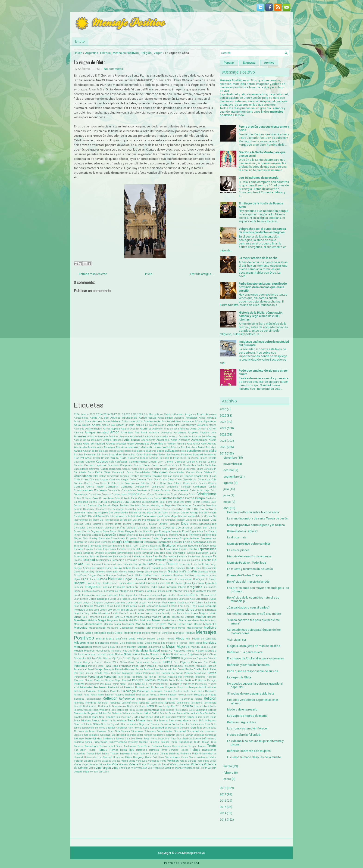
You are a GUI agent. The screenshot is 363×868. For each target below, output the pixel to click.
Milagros (80, 643)
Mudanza (121, 647)
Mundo (195, 647)
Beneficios (194, 451)
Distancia (143, 528)
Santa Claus (210, 717)
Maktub (123, 620)
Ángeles (193, 432)
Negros (190, 651)
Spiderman (109, 739)
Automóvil (164, 447)
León (96, 610)
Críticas (87, 498)
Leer (181, 606)
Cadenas (102, 462)
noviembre (230, 464)
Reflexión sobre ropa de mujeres (249, 751)
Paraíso (211, 666)
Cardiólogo (138, 469)
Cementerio (113, 476)
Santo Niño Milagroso (204, 721)
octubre (229, 470)
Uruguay (138, 757)
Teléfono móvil (107, 746)
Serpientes (122, 728)
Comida (79, 487)
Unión (195, 754)
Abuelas (103, 418)
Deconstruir (80, 505)
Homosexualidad (183, 579)
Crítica (77, 498)
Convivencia (143, 490)
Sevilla (139, 728)
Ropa (163, 710)
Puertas (178, 691)
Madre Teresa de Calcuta (178, 617)
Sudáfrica (176, 739)
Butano (203, 458)
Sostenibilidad (93, 738)
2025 (223, 415)
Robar (213, 706)
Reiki (170, 699)
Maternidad (154, 628)
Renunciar (103, 703)
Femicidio (131, 560)
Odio (99, 658)
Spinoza (120, 739)
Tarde (197, 742)
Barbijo (121, 451)
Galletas (180, 568)
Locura (139, 613)
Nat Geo (127, 651)
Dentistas (136, 505)
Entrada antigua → (203, 274)
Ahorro (96, 425)
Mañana (108, 624)
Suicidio (79, 742)
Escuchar (182, 546)
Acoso (202, 418)
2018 (120, 414)
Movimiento (108, 647)
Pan (206, 662)
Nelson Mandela (206, 651)
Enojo (187, 542)
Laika (117, 606)
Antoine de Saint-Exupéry (88, 440)
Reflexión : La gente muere (245, 652)
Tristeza (125, 754)
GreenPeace (80, 575)
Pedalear (116, 673)
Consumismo (128, 490)
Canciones (158, 465)
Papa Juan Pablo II (144, 666)
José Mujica (139, 599)
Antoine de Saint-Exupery (203, 437)
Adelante (116, 422)
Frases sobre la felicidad (244, 735)
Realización (142, 695)
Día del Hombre (208, 513)
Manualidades (93, 624)
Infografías (195, 587)
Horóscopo (211, 579)
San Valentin (179, 717)
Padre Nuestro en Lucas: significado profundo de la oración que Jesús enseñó (263, 287)
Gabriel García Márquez (137, 568)
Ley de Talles (137, 610)
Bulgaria (164, 458)
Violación (185, 764)
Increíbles (144, 587)
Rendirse (91, 703)
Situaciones (137, 731)
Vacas (185, 757)
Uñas (128, 757)
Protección (79, 691)
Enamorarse (80, 542)
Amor (114, 432)
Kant (150, 603)
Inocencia (97, 591)
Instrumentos (111, 591)
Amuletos (127, 432)
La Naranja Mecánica (92, 606)
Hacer (156, 575)
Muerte (142, 647)
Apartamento (148, 440)
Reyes (142, 706)
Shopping (185, 728)
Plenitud (126, 680)
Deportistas (184, 505)
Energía (117, 542)
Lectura (173, 606)
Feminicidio (145, 560)
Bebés (160, 451)
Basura (141, 451)
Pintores (188, 677)
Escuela (193, 546)
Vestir (213, 761)
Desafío (78, 509)
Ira (93, 595)
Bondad (198, 454)
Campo (137, 465)
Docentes (169, 528)
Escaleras (156, 546)
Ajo (113, 425)
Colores (177, 483)
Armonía (181, 444)
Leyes (161, 610)
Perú (120, 677)
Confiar (212, 487)
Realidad (130, 695)
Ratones (109, 695)
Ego (142, 535)
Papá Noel (163, 666)
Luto (117, 617)
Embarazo (104, 539)
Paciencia (156, 662)
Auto (137, 447)
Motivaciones (83, 647)
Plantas (99, 680)
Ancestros (167, 433)
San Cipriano (91, 717)
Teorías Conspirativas (175, 746)
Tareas (205, 742)
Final (87, 564)
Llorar (123, 613)
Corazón (166, 490)
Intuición (188, 591)
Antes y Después (179, 437)
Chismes (94, 480)
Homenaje (167, 579)
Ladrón (109, 606)
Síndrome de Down (84, 731)
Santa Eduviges (82, 721)
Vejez (125, 761)
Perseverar (80, 677)
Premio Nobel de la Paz (140, 684)
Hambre (178, 575)
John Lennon (81, 599)
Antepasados (161, 437)
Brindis (105, 458)
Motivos (97, 647)
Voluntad (159, 768)
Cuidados (211, 498)
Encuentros (94, 542)
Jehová (180, 595)
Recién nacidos (168, 695)
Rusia (192, 710)
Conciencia (173, 487)
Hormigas (199, 579)
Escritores (169, 545)
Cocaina (78, 483)
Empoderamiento (170, 539)
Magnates (113, 620)
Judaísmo (202, 599)
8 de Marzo (150, 414)
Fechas (78, 560)
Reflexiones (127, 699)
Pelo (158, 673)
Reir (176, 699)
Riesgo (167, 706)
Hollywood (139, 579)
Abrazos (211, 414)
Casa (107, 472)
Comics (203, 483)
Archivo (269, 63)
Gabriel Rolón (159, 568)
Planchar (211, 677)
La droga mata (237, 537)
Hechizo (189, 575)
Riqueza (187, 706)
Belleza (170, 451)
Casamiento (119, 472)
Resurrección (119, 706)
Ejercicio (160, 535)
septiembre (231, 477)
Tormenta (154, 750)
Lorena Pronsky (162, 613)
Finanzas (96, 564)
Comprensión (142, 487)
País (176, 662)
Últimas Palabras (170, 754)
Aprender (184, 440)
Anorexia (124, 437)
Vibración (105, 764)
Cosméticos (95, 494)
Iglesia (187, 583)
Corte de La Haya (199, 490)
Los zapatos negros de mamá (247, 716)
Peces (107, 673)
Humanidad (125, 583)
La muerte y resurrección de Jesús (250, 569)
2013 (223, 820)
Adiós (139, 422)
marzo (228, 766)
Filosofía (206, 560)
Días (213, 520)
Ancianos (180, 432)
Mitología (131, 643)
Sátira (97, 724)
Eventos (191, 553)
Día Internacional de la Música (195, 516)
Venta (163, 761)
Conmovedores (83, 490)
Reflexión (110, 698)
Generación (112, 572)
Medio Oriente (115, 633)
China (85, 479)
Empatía (131, 538)
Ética (169, 553)
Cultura (102, 502)
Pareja (99, 669)
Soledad (105, 735)
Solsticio (131, 735)
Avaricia (175, 447)
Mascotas (81, 628)
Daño (176, 502)
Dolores (198, 528)
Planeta (79, 680)
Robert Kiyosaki (82, 710)
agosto (228, 483)
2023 (140, 414)
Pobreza (138, 680)
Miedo (180, 638)
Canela (178, 465)
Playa (118, 680)
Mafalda (92, 620)
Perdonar (177, 673)
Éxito (213, 553)
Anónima (113, 437)
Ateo (118, 447)
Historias (115, 579)
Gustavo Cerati (125, 575)
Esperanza (110, 549)
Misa (122, 643)
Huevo (114, 583)
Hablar (148, 575)
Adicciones (128, 421)
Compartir (112, 487)
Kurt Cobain (197, 603)
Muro (213, 647)
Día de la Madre (118, 513)
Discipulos (80, 528)
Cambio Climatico (196, 462)
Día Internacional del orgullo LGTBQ (120, 520)
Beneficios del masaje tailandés (248, 582)
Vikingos (152, 765)
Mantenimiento (208, 620)
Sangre (199, 717)
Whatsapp (190, 768)
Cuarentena (106, 498)
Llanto (114, 613)
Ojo (114, 658)
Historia (105, 53)
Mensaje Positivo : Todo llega (247, 563)
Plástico (109, 680)
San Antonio (193, 713)
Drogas (130, 531)
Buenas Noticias (149, 458)
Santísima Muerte (180, 720)
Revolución (133, 706)
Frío (207, 564)
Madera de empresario (242, 709)
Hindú (92, 579)
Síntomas (102, 731)
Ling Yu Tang (82, 613)
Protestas (91, 691)
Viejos (143, 764)
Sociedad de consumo (202, 731)
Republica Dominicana (151, 703)
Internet (178, 591)
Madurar (211, 617)
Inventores (200, 591)
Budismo (133, 458)
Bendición (181, 451)
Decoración (95, 505)
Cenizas (124, 476)
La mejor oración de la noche (258, 258)
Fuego (213, 564)
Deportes (171, 505)
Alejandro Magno (207, 425)
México (151, 639)
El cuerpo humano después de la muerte (254, 757)
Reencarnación (94, 699)
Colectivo (145, 483)
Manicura (185, 620)
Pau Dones (179, 669)
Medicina (210, 628)
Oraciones (172, 658)
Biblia (213, 451)
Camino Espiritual (95, 465)
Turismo (144, 754)
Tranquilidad (94, 754)
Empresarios (208, 538)
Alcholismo (142, 425)
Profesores (158, 687)
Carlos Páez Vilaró (193, 469)
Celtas (103, 476)
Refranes (141, 699)
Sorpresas (211, 735)
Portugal (212, 680)
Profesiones (142, 687)
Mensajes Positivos (126, 53)
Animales (80, 436)
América (78, 433)
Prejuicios (106, 684)
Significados (198, 728)
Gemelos (100, 572)
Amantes (185, 429)
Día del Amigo (190, 513)
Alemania (79, 429)
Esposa (78, 553)
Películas (149, 673)
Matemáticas (127, 628)
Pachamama (142, 662)
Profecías (129, 687)
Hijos (84, 579)
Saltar (139, 713)
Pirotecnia (200, 677)
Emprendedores (190, 538)
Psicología (129, 691)
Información (210, 587)
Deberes (205, 502)
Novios (175, 654)
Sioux (111, 731)
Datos (188, 502)
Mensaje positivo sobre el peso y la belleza (256, 525)
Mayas (182, 628)
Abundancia (130, 418)
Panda (213, 662)
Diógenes (174, 524)
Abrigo (93, 418)
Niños (136, 654)
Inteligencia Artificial (145, 591)
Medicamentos (195, 628)
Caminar (79, 465)
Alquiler (135, 429)
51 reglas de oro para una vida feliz (250, 693)
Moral (199, 643)
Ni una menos (91, 654)
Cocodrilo (105, 483)
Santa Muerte (136, 720)
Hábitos (138, 575)
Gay (92, 571)
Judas (213, 599)
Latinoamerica (129, 606)
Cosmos (106, 494)
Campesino (126, 465)
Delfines (125, 505)
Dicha (88, 524)
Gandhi (191, 568)
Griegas (92, 575)
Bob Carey (137, 455)
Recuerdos (201, 695)
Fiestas (195, 560)
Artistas (212, 444)
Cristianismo (206, 494)
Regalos (152, 699)
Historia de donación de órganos (249, 556)
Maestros (80, 620)
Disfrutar (131, 528)
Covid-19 (133, 494)
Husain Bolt (163, 583)
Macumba (146, 617)
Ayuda (78, 451)
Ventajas (173, 761)
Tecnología (91, 746)
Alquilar (125, 429)
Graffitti (192, 571)
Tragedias (80, 754)
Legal (187, 606)
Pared (91, 669)
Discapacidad (208, 524)
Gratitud (203, 571)
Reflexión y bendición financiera (248, 665)
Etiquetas (249, 63)
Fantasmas (194, 557)
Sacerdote (80, 713)
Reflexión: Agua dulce (242, 722)
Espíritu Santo (188, 549)
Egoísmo (150, 535)
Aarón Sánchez (165, 414)
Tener (140, 746)
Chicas (212, 476)
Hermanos (201, 575)
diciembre (230, 458)
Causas (190, 472)
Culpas (93, 502)
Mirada (114, 643)
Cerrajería (146, 476)
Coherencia (117, 483)
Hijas (77, 579)
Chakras (157, 476)
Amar (194, 429)
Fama (149, 557)
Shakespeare (172, 728)
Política (189, 680)
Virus (115, 768)
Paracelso (189, 666)
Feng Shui (174, 560)
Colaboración (132, 483)
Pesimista (137, 677)
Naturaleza (141, 650)
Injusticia (87, 591)
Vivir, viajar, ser (237, 640)
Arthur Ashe (200, 444)
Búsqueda (193, 458)
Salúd (155, 713)
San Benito (206, 713)
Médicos (79, 633)
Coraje (155, 490)
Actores (97, 421)
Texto (212, 746)
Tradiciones (209, 750)
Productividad (116, 687)
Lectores (164, 606)
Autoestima (149, 447)
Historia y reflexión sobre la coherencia (253, 512)
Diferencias (139, 524)
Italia (121, 595)
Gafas (171, 568)
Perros (212, 673)
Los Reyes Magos (196, 613)
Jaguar (129, 595)
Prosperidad (196, 687)
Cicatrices (115, 480)
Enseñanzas (199, 542)
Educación (109, 535)
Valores (88, 761)
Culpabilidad (81, 502)
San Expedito (107, 717)
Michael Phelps (165, 639)
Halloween (166, 575)
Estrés (138, 553)
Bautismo (151, 451)
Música (78, 651)
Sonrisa (180, 735)
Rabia (201, 691)
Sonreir (170, 735)
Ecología (164, 531)
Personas (110, 677)
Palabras (197, 662)
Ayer (214, 447)
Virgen (158, 53)
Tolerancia (141, 750)
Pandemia (80, 666)
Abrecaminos (81, 418)
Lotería (213, 613)
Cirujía (163, 480)
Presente (174, 684)
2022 (134, 414)
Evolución (202, 553)
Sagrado (93, 713)
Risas (197, 706)
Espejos (89, 549)
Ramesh (78, 695)
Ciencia (141, 479)
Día (196, 509)
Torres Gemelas (170, 750)
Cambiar (180, 462)
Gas (199, 568)
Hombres (153, 579)
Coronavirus (180, 490)
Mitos (140, 643)
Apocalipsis (163, 440)
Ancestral (154, 433)
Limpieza (211, 610)
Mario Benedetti (156, 624)
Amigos (90, 432)
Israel (114, 595)
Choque (104, 480)
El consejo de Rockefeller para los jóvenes (255, 658)
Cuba (117, 498)
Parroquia (109, 669)
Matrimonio (170, 628)
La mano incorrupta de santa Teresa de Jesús (257, 518)
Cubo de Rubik (129, 498)
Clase (178, 480)
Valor (213, 757)
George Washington (147, 572)
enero (227, 779)
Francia (161, 564)
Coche (88, 483)
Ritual (205, 706)
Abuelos (115, 418)
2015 (223, 807)
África (199, 421)
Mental (100, 639)
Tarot (213, 742)
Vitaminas (125, 768)
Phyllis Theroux (158, 677)
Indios (162, 587)
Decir (213, 502)
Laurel (141, 606)
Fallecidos (138, 556)
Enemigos (106, 542)
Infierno (182, 587)
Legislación (198, 606)
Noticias (165, 654)
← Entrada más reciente (91, 274)
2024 (223, 422)
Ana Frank (141, 433)
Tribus (105, 754)
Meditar (128, 633)
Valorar (78, 761)
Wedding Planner (174, 768)
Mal (131, 620)
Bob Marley (151, 454)
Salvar (172, 713)
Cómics (212, 483)
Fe (215, 556)
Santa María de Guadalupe (109, 720)
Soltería (148, 735)
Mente (110, 639)
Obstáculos (80, 658)
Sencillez (185, 724)
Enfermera (150, 542)
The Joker (80, 750)
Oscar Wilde (111, 662)
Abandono (179, 414)
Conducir (186, 487)
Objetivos (193, 654)
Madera (157, 617)
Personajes (95, 677)
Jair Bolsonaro (141, 595)
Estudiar (148, 553)
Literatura (104, 613)
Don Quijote (210, 528)
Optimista (157, 658)
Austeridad (127, 447)
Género (123, 572)
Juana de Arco (187, 599)
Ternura (202, 746)
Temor (119, 746)
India (154, 587)
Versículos (203, 761)
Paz (76, 673)
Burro (183, 458)
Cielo (133, 479)
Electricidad (209, 535)
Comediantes (190, 483)
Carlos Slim (210, 469)
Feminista (160, 560)
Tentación (157, 746)
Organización (188, 658)
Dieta (118, 524)
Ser (97, 728)
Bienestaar (90, 455)
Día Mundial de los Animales (159, 520)
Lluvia (131, 613)
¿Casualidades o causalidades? (248, 607)
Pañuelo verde (96, 666)
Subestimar (164, 739)
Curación (135, 502)
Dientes (109, 524)
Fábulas (94, 556)
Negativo (167, 651)
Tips (131, 750)
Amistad (103, 432)
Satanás (88, 724)
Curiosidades (150, 502)
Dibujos (78, 524)
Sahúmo (103, 713)
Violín (92, 768)
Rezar (150, 706)
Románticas (152, 710)
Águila (86, 425)
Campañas (113, 465)
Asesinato (80, 447)
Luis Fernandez (91, 617)
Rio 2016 (176, 706)
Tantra (174, 742)
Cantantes (189, 465)
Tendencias (130, 746)
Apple (174, 440)
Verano (183, 761)
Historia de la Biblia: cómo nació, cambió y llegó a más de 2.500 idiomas (261, 316)
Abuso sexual (148, 418)
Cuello (157, 498)
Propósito (182, 687)
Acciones (179, 418)
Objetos (204, 654)
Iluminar (78, 587)
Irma (103, 595)
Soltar (140, 735)
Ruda (185, 710)
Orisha (78, 662)
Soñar (189, 735)
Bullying (175, 458)
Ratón (101, 695)
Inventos (212, 591)
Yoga (86, 772)
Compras (127, 487)
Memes (146, 633)
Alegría (162, 425)
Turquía (154, 754)
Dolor (189, 528)
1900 (93, 414)
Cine (156, 480)
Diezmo (127, 524)
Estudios (159, 553)
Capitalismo (108, 469)
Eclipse (154, 531)
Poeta (172, 680)
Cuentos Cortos (184, 498)
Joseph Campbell (157, 599)
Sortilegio (79, 739)
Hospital (80, 583)
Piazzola (172, 677)
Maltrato (146, 620)
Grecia (213, 572)
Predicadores (92, 684)
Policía (180, 680)
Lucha (78, 617)
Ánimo (91, 437)
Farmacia (207, 557)
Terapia (192, 746)
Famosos (170, 556)
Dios (185, 524)
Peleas (138, 673)
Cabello (90, 462)
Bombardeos (173, 455)
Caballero (79, 462)
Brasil (89, 458)
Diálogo (180, 520)
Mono (192, 643)
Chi (206, 476)
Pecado (98, 673)
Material (140, 628)
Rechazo (154, 695)
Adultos (176, 421)
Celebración (210, 472)
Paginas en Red (189, 863)
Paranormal (80, 669)
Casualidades (143, 472)
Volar (151, 768)
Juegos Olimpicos (93, 603)
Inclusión (132, 587)
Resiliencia (197, 703)
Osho (123, 662)
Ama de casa (171, 429)
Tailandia (154, 742)
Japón (164, 595)
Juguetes (109, 603)
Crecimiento (162, 494)
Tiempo (102, 750)
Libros (190, 610)
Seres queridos (107, 728)
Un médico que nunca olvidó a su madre (254, 614)
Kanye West (160, 603)
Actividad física (82, 422)
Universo (118, 757)
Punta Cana (190, 691)
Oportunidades (141, 658)
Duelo (146, 531)
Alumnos (146, 429)
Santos (78, 724)
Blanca (126, 455)
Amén (212, 429)
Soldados (94, 735)
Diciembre (98, 524)
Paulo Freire (210, 669)
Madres (201, 617)
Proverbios (103, 691)
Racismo (211, 691)
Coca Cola (211, 480)
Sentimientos (197, 724)
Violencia (197, 764)
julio (226, 489)
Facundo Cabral (122, 557)
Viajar (77, 764)
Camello (212, 462)
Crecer (151, 494)
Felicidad (89, 560)
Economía (176, 531)
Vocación (142, 768)
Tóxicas (184, 750)
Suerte (197, 738)
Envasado (96, 546)
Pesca (127, 677)
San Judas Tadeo (137, 717)
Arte (189, 444)
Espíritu (121, 549)
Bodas (162, 455)
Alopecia (115, 429)
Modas (148, 643)
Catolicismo (160, 472)
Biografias (115, 454)
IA (172, 583)
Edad (185, 531)
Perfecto (188, 673)
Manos (195, 620)
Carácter (127, 469)
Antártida (148, 437)
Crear (143, 494)
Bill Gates (102, 455)
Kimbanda (183, 603)
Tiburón (91, 750)
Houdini (91, 583)
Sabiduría (201, 710)
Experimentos (81, 557)
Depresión (199, 505)
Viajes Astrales (90, 765)
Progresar (171, 687)
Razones (119, 695)
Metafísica (121, 639)
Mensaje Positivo (184, 633)
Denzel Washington (153, 505)
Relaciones (186, 699)
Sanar (191, 717)
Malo (137, 620)
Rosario (170, 710)
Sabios (212, 710)
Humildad (139, 583)
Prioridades (86, 687)
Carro (91, 472)
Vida (115, 764)
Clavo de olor (190, 480)
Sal (110, 713)
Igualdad (211, 583)
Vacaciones (172, 757)
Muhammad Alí (156, 647)
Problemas (100, 687)
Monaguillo (159, 643)
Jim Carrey (202, 595)
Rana (87, 695)
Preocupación (160, 684)
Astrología (109, 447)
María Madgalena (124, 624)
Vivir (134, 768)
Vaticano (106, 761)
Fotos (151, 564)
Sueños (187, 738)
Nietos (119, 654)
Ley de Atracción (118, 610)
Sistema (126, 731)
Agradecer (210, 421)
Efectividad (132, 535)
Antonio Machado (113, 440)
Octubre (91, 658)
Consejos (100, 490)
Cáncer (146, 465)
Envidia (117, 546)
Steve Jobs (142, 738)
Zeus (106, 772)
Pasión (139, 669)
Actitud (212, 418)
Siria (117, 731)
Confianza (199, 487)
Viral (99, 768)
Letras (103, 610)
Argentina (92, 53)
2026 (223, 409)
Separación (88, 728)
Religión (146, 53)
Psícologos (156, 691)
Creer (174, 494)
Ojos (119, 658)
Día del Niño (81, 516)
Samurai (181, 713)
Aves (194, 447)
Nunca (183, 654)
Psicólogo (143, 691)
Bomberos (186, 455)
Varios (97, 761)
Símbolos (211, 728)
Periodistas (200, 673)
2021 (223, 441)
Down (121, 531)
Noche (145, 654)
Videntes (123, 765)
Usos (161, 757)
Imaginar (107, 587)
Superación (100, 742)
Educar (121, 535)
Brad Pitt (79, 458)
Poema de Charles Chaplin (244, 575)
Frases (172, 564)
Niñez (128, 654)
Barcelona (131, 451)
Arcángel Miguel (125, 444)
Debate (196, 502)
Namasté (116, 651)
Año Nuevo (132, 440)
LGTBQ (170, 610)
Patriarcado (166, 669)
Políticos (200, 680)
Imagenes (92, 587)
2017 (114, 414)
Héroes (212, 575)
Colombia (166, 483)
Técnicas (79, 746)
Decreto (107, 505)
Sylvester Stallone (138, 742)
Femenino (118, 560)
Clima (201, 480)
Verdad (192, 761)
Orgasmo (202, 658)
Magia (102, 620)
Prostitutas (210, 687)
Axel (208, 447)
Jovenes (173, 599)
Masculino (113, 628)
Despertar (177, 509)
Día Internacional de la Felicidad (123, 516)
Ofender (107, 658)
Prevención (201, 684)
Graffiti (183, 572)
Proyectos (115, 691)
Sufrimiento (209, 738)
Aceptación (192, 418)
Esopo (213, 546)
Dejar (116, 505)
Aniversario (101, 437)
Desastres (142, 509)
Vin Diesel (163, 765)
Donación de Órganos (88, 531)
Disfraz (121, 528)
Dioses (194, 524)
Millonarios (102, 643)
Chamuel (178, 476)
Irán (98, 595)
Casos (130, 472)
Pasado (120, 669)
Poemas (150, 680)
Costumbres (119, 494)
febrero (228, 773)
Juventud (132, 602)
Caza (199, 472)
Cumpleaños (115, 502)
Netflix (77, 654)
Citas (171, 479)
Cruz (95, 498)
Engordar (177, 542)
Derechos (211, 505)
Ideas (178, 583)
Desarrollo (130, 509)
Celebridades (83, 476)
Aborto (201, 414)
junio (227, 495)
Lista (94, 613)
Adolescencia (152, 421)
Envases (107, 546)
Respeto (78, 706)
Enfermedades (133, 542)
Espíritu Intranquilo (166, 549)
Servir (131, 728)
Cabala (212, 458)
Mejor (138, 633)
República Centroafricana (124, 703)
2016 (106, 414)
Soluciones (159, 735)
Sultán (89, 742)
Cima (150, 480)
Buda (123, 458)
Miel (188, 639)
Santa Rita (152, 721)
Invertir (78, 595)
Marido (140, 624)
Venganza (154, 761)
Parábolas (176, 666)
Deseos (165, 509)
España (78, 549)
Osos (131, 662)
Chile (77, 479)
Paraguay (201, 666)
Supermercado (118, 742)
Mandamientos (170, 620)
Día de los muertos (141, 513)
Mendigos (167, 633)
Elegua (78, 539)
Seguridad (145, 724)
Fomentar (128, 564)
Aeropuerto (188, 422)
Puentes (168, 691)
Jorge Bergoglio (99, 599)
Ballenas (104, 451)
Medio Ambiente (96, 633)
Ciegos (125, 480)
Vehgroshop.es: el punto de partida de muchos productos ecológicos (262, 231)
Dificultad (152, 524)
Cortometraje (81, 494)
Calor (161, 462)
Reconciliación (185, 695)
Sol (86, 735)
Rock (113, 710)
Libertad (180, 610)
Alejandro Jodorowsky (181, 425)
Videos (133, 764)
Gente (132, 571)
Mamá (156, 620)
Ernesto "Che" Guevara (136, 546)
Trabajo (195, 750)
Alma (106, 429)
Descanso (154, 509)
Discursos (110, 528)
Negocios (179, 651)
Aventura (186, 447)
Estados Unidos (94, 553)
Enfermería (164, 542)
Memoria (156, 633)
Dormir (114, 531)
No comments (113, 69)
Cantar (200, 465)
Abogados (190, 414)
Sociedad (180, 731)
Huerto (105, 583)
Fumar (109, 568)
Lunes (110, 617)
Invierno (86, 595)
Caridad (149, 469)
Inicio (80, 41)
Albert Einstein (125, 425)
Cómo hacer (95, 487)
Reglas (162, 699)
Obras (213, 654)
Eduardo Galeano (92, 535)
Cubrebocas (146, 498)
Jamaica (155, 595)
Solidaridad (119, 735)
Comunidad (158, 487)
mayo (227, 502)
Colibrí (155, 483)
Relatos (198, 699)
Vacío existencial (199, 757)
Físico (119, 564)
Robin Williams (101, 710)
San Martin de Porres (160, 717)
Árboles (111, 444)
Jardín (171, 595)
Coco (96, 483)
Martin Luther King (180, 624)
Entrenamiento (82, 546)
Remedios (79, 703)
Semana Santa (170, 724)
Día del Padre (96, 516)
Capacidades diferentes (87, 469)
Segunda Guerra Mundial (125, 724)
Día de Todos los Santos (167, 513)
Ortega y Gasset (93, 662)
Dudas (139, 531)
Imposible (119, 587)
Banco (113, 451)
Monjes (184, 643)
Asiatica (92, 447)
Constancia (114, 490)
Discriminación (95, 528)
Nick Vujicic (107, 654)
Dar (182, 502)
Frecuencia (184, 564)
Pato (156, 669)
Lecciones (152, 606)
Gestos (163, 572)
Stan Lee (130, 739)
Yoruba (94, 772)
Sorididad (199, 735)
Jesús (189, 595)
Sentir (208, 724)
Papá (108, 666)
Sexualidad (157, 728)
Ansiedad (136, 436)
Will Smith (202, 768)
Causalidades (177, 472)
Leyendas (151, 610)
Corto (213, 490)
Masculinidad (97, 628)
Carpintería (80, 472)
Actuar (106, 422)
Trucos (135, 754)
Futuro (118, 568)
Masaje (198, 624)
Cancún (169, 465)
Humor (151, 583)
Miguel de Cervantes (204, 639)
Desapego (118, 509)
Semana (155, 724)
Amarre (203, 429)
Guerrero (111, 575)
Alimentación (94, 429)
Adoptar (166, 422)
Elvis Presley (90, 539)
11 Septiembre (81, 414)
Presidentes (187, 684)
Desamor (89, 509)
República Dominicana (177, 703)
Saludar (164, 713)
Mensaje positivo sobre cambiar (249, 544)
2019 (223, 453)
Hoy (98, 583)
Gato (77, 571)
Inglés (77, 591)
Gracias (173, 571)
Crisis (192, 494)
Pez (146, 677)
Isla (109, 595)
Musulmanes (103, 651)
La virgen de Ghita (90, 62)
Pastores (149, 669)
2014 (99, 414)
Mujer (171, 647)
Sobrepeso (150, 731)
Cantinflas (211, 465)
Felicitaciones (103, 560)
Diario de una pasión (198, 520)
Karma (172, 602)
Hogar (128, 579)
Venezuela (142, 761)
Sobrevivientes (165, 731)
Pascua (130, 669)
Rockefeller (122, 710)
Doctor (180, 528)
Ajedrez (106, 425)
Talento (165, 742)
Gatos (85, 571)
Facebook (106, 556)
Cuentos (167, 498)
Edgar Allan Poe (199, 531)
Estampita (110, 553)
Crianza (183, 494)
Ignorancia (198, 583)
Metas (132, 639)
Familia (158, 556)
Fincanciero (108, 564)
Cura (126, 502)
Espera (98, 549)
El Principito (194, 535)
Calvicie (169, 462)
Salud (147, 713)
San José (121, 717)
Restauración (90, 706)
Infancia (172, 587)
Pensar (166, 673)
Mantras (78, 624)
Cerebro (134, 476)
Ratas (94, 695)
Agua (77, 425)
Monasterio (172, 643)
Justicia (120, 602)
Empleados (144, 539)
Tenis (147, 746)
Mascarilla (210, 624)
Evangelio (179, 553)
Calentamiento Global (143, 462)
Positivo (79, 684)
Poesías (162, 680)
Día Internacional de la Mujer (160, 516)
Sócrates (78, 735)
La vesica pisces (238, 550)
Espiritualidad (207, 549)
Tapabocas (186, 742)
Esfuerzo (204, 546)
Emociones (118, 538)
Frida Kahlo (198, 564)
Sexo (146, 728)
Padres (167, 662)
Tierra (123, 750)
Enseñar (212, 542)
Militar (90, 643)
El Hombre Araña (176, 535)
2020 (127, 414)
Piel (180, 677)
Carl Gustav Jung (172, 469)
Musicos (89, 651)
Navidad (154, 650)
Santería (163, 721)
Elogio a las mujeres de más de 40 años (254, 646)
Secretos (106, 724)
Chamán (168, 476)
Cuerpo (200, 498)
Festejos (185, 560)
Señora (77, 728)
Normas (154, 654)
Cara (119, 469)
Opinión (127, 658)
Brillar (97, 458)
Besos (205, 451)
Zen (100, 772)
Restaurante (105, 706)
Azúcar (87, 451)
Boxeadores (210, 455)
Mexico (141, 639)
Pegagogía (128, 673)
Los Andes (178, 613)
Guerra (101, 575)
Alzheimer (158, 429)
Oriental (212, 658)
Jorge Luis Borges (120, 599)
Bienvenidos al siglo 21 (243, 531)
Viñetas (174, 765)
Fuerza (100, 568)
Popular (229, 63)
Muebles (132, 647)
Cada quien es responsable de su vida (253, 671)
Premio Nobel (119, 684)
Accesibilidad (165, 418)
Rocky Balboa (136, 710)
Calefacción (121, 462)
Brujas (114, 458)
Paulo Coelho (194, 669)
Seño (214, 724)
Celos (95, 476)
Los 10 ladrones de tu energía (258, 178)
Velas (132, 761)
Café (111, 462)
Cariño (158, 469)
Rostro (178, 710)
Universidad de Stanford (98, 757)
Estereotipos (125, 553)
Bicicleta (78, 455)
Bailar (95, 451)
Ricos (159, 706)
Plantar (89, 680)
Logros (149, 613)
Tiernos (114, 750)
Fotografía (140, 564)
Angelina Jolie (208, 433)
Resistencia (210, 703)
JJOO (213, 595)
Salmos (117, 713)
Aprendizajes (199, 440)
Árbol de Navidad (94, 444)
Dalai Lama (166, 502)
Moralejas (210, 643)
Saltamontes (129, 713)
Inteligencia (126, 591)
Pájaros (185, 662)
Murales (205, 647)
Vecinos (116, 761)
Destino (188, 509)
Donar (106, 531)
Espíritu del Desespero (140, 549)
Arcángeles (142, 444)
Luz (123, 617)
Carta (99, 472)
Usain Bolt (151, 757)
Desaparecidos (103, 509)
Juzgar (143, 603)
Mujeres (183, 647)
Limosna (199, 610)
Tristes (114, 754)
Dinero (163, 524)
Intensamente (165, 591)
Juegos (78, 603)
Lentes (89, 610)
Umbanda (186, 754)
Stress (154, 739)
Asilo (100, 447)
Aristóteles (170, 444)
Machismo (132, 617)
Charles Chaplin (193, 476)
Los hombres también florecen (248, 728)
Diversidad (155, 528)
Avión (201, 447)
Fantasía (182, 557)
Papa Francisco (122, 666)
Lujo (103, 617)
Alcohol (153, 425)
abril (226, 508)
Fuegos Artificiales (84, 568)
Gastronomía (209, 568)
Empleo (155, 539)
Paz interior (86, 673)
